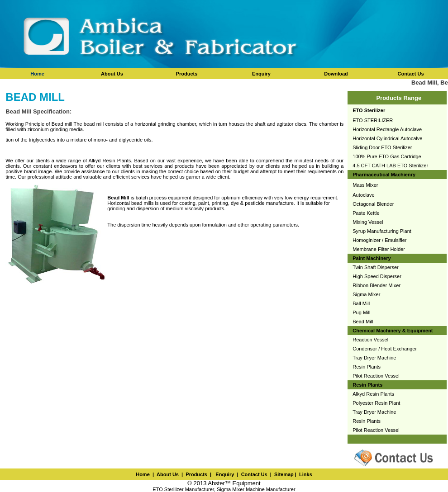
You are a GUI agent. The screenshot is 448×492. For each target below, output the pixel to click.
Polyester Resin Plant (376, 403)
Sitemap (284, 474)
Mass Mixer (365, 185)
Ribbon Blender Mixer (377, 285)
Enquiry (224, 474)
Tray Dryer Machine (374, 358)
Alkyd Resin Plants (373, 394)
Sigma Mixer (366, 294)
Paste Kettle (366, 213)
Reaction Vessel (370, 340)
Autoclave (363, 195)
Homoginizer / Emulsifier (379, 240)
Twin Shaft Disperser (375, 267)
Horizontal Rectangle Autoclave (387, 129)
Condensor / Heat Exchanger (385, 349)
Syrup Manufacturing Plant (382, 231)
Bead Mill (363, 322)
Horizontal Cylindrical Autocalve (387, 138)
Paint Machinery (372, 258)
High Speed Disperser (377, 276)
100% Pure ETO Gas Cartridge (387, 156)
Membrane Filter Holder (379, 249)
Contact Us (254, 474)
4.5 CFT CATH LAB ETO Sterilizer (390, 166)
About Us (168, 474)
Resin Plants (367, 367)
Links (306, 474)
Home (37, 74)
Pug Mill (361, 312)
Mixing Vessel (368, 222)
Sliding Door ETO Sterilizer (382, 147)
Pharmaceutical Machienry (384, 175)
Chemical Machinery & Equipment (393, 331)
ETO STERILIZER (373, 120)
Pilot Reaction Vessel (376, 376)
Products (196, 474)
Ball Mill (361, 303)
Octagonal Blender (373, 204)
